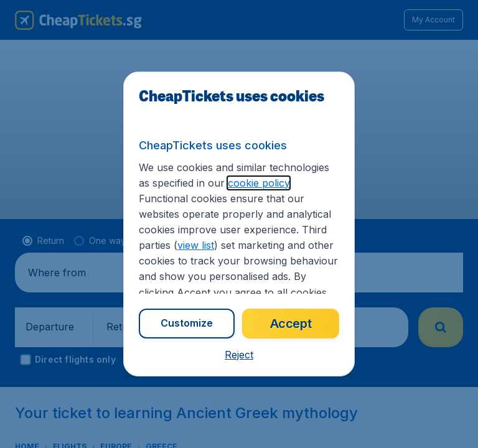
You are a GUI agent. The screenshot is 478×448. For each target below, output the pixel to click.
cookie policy (259, 183)
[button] (239, 355)
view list (196, 245)
